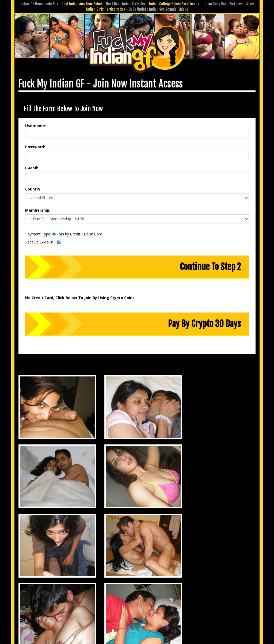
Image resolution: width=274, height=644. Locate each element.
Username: (36, 125)
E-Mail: (32, 167)
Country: (33, 188)
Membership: (38, 209)
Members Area (82, 594)
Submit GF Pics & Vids (153, 594)
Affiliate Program (191, 594)
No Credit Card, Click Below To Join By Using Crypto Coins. (80, 297)
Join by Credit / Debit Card (77, 233)
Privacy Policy (117, 602)
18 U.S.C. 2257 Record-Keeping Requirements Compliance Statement (137, 609)
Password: (35, 146)
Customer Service (114, 594)
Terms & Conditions (151, 602)
